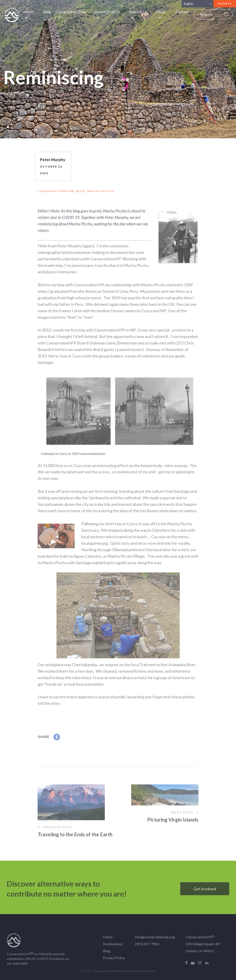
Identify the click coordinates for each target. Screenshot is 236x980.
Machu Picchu (102, 194)
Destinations (113, 947)
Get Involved (199, 892)
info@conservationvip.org (153, 940)
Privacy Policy (114, 960)
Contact (182, 12)
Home (108, 940)
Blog (47, 12)
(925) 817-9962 (146, 947)
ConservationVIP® (60, 194)
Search (227, 14)
